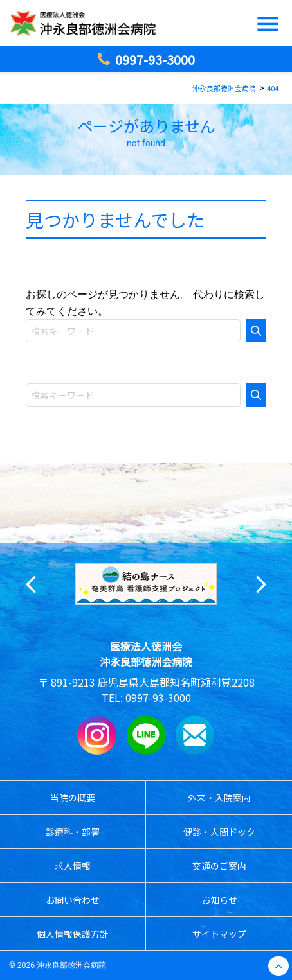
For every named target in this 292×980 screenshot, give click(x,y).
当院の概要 (73, 798)
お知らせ (219, 900)
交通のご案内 (219, 866)
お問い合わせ (73, 900)
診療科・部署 (73, 832)
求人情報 (73, 866)
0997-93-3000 (158, 697)
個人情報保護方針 (73, 934)
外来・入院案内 (219, 798)
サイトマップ (219, 934)
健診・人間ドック (219, 832)
